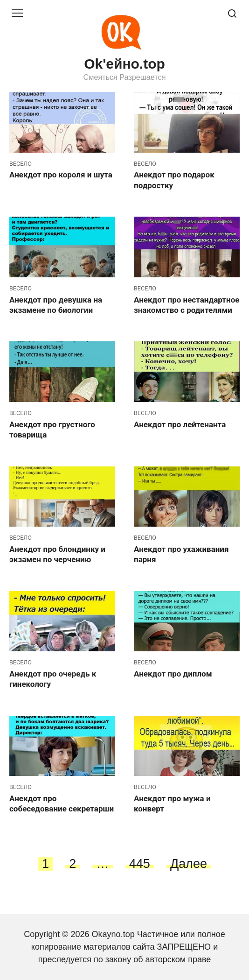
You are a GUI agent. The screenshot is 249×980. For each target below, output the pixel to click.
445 (140, 864)
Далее (189, 864)
